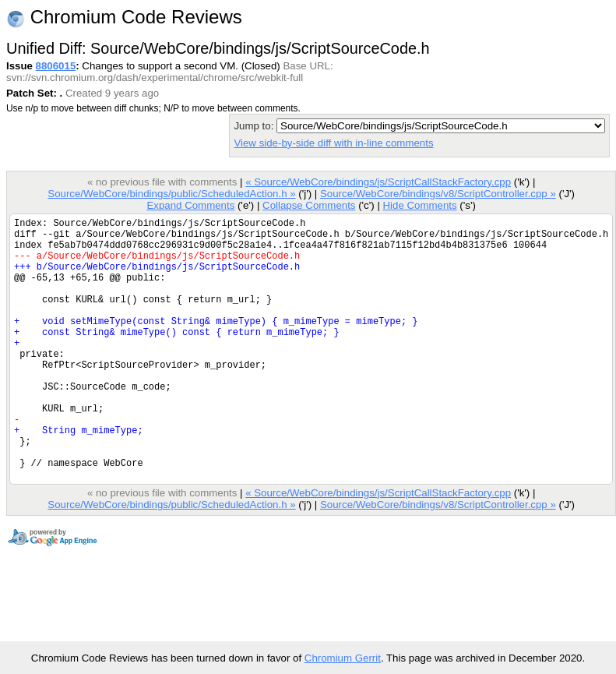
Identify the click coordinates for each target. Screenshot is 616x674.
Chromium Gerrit (343, 658)
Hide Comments (419, 205)
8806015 (56, 66)
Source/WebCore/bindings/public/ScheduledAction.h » (171, 194)
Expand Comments (190, 205)
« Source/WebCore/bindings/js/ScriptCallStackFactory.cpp (378, 182)
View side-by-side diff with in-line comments (333, 143)
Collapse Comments (309, 205)
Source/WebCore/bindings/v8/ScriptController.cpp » (438, 194)
